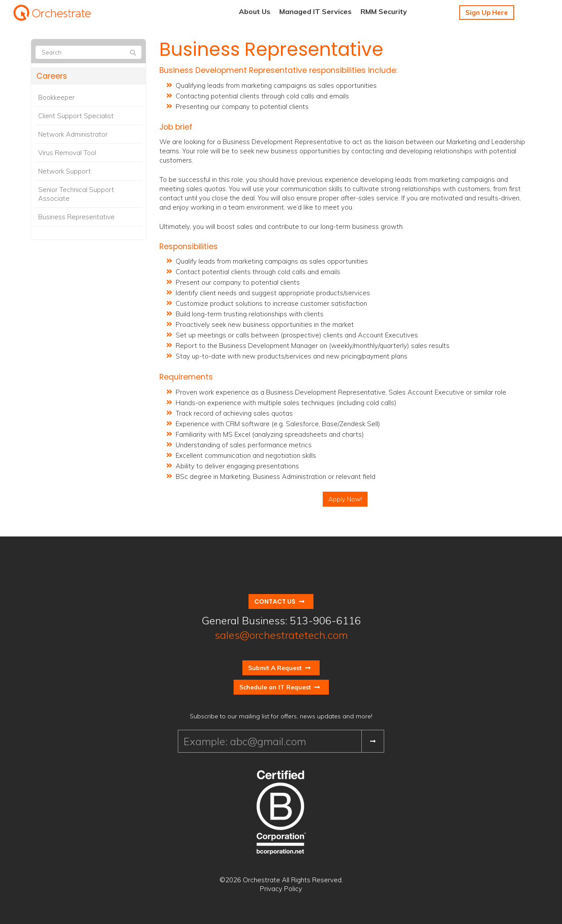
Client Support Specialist (76, 116)
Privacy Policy (281, 889)
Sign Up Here (487, 13)
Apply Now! (345, 499)
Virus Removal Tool (67, 153)
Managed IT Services (315, 11)
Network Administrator (73, 134)
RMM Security (384, 11)
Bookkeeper (56, 97)
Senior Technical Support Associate (76, 194)
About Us (255, 11)
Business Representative (76, 217)
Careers (52, 76)
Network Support (65, 171)
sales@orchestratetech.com (281, 635)
